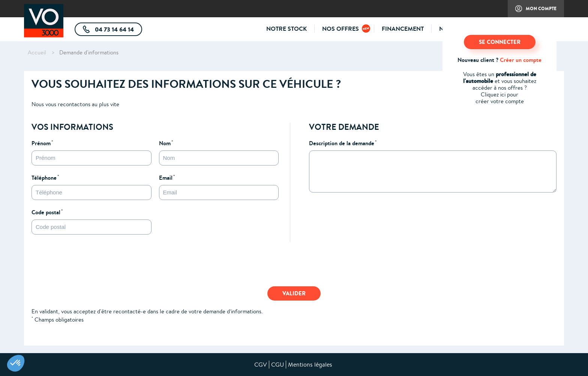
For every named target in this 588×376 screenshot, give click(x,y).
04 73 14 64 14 (118, 31)
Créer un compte (521, 60)
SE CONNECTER (500, 42)
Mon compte (532, 11)
